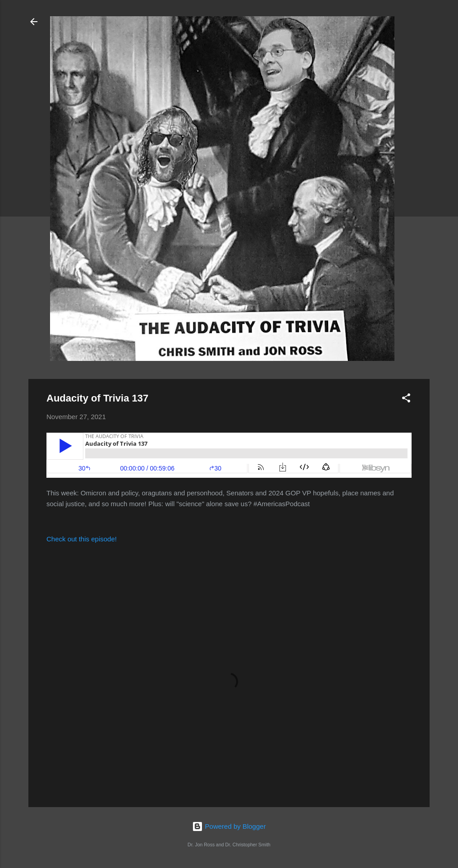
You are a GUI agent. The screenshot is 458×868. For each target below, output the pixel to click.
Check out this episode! (82, 539)
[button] (406, 399)
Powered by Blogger (229, 826)
